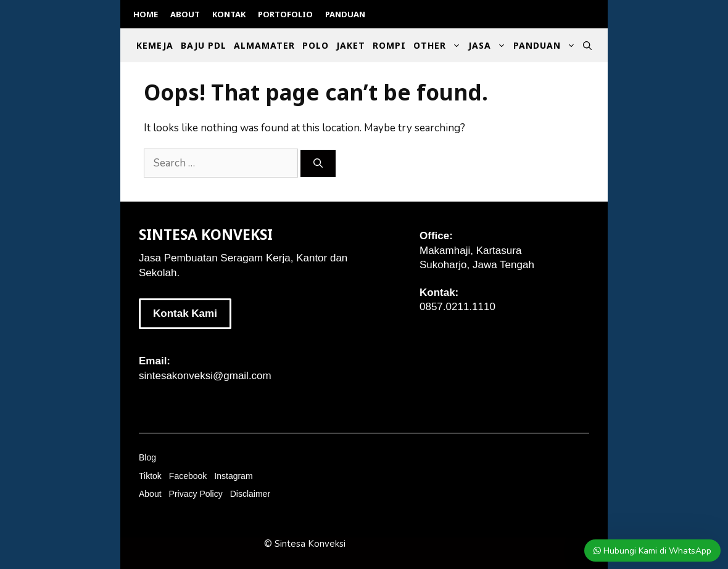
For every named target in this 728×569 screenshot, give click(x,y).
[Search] (318, 164)
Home (146, 14)
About (185, 14)
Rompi (389, 45)
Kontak (229, 14)
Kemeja (155, 45)
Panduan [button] (546, 45)
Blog (147, 457)
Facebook (188, 476)
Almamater (264, 45)
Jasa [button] (489, 45)
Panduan (345, 14)
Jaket (351, 45)
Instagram (233, 476)
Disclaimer (250, 494)
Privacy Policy (196, 494)
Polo (316, 45)
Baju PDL (204, 45)
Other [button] (439, 45)
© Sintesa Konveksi (305, 544)
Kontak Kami (185, 313)
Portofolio (285, 14)
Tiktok (150, 476)
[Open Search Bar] (587, 45)
